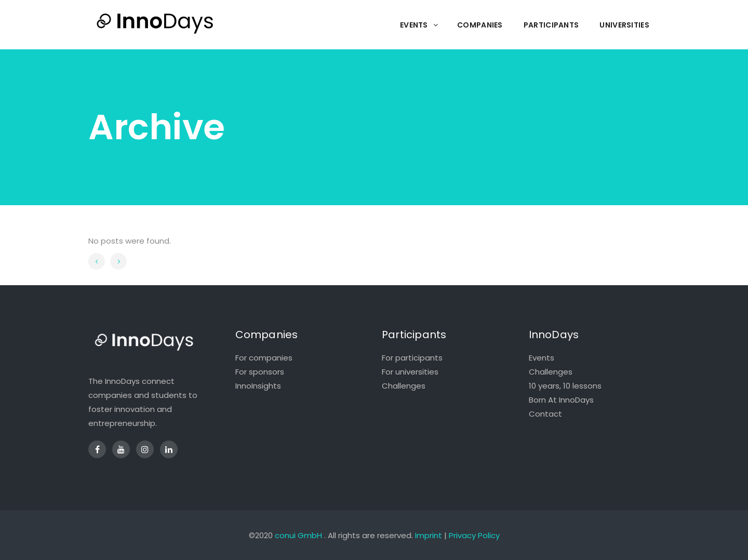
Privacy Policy (474, 535)
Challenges (404, 386)
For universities (410, 372)
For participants (412, 358)
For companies (264, 358)
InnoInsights (258, 386)
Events (542, 358)
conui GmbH (298, 535)
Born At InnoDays (561, 400)
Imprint (429, 535)
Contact (545, 414)
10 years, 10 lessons (565, 386)
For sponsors (260, 372)
